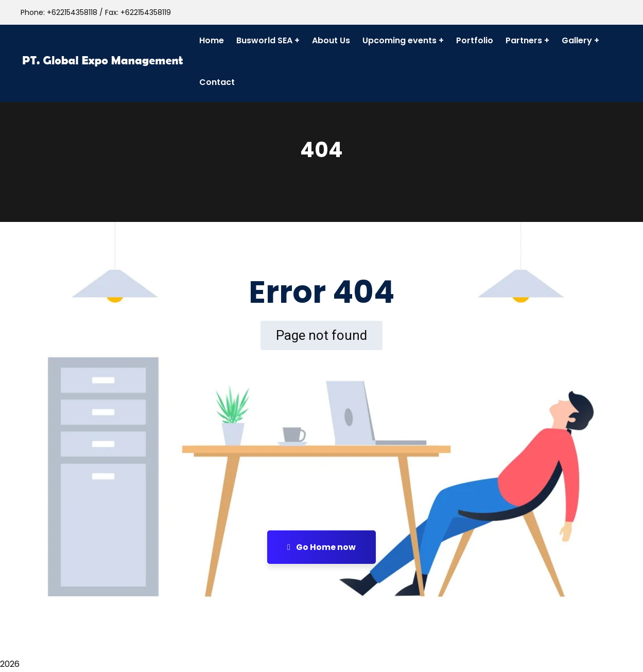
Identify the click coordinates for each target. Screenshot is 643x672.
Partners (524, 40)
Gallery (577, 40)
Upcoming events (399, 40)
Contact (217, 82)
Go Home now (321, 547)
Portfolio (475, 40)
